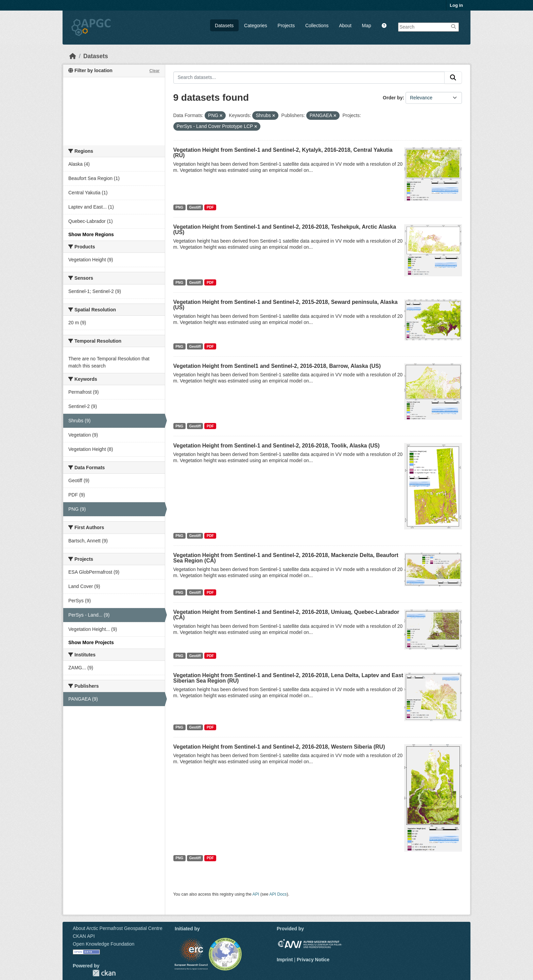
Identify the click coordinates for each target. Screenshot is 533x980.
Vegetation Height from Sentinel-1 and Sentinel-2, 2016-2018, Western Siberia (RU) (279, 747)
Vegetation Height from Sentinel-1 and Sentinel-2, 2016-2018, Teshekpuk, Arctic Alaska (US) (285, 230)
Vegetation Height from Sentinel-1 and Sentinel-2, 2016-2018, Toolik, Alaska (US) (277, 446)
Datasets (224, 26)
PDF (210, 207)
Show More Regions (91, 234)
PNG (179, 207)
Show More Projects (91, 642)
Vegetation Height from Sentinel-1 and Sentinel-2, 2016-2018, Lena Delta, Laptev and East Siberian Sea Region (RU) (288, 678)
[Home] (73, 56)
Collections (317, 26)
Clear (154, 71)
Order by (393, 98)
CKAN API (84, 936)
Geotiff (195, 207)
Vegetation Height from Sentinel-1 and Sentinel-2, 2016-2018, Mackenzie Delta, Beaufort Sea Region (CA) (286, 558)
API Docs (278, 894)
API (256, 894)
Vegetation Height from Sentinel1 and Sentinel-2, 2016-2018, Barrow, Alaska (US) (277, 366)
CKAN (104, 973)
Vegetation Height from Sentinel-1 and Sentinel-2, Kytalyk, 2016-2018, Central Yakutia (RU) (283, 153)
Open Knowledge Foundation (104, 944)
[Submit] (453, 78)
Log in (456, 5)
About (345, 26)
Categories (256, 26)
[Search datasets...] (309, 78)
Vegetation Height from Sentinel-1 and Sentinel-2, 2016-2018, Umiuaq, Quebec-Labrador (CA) (286, 615)
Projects (286, 26)
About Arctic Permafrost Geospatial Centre (118, 928)
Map (367, 26)
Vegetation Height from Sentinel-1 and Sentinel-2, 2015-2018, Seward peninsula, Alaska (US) (286, 305)
